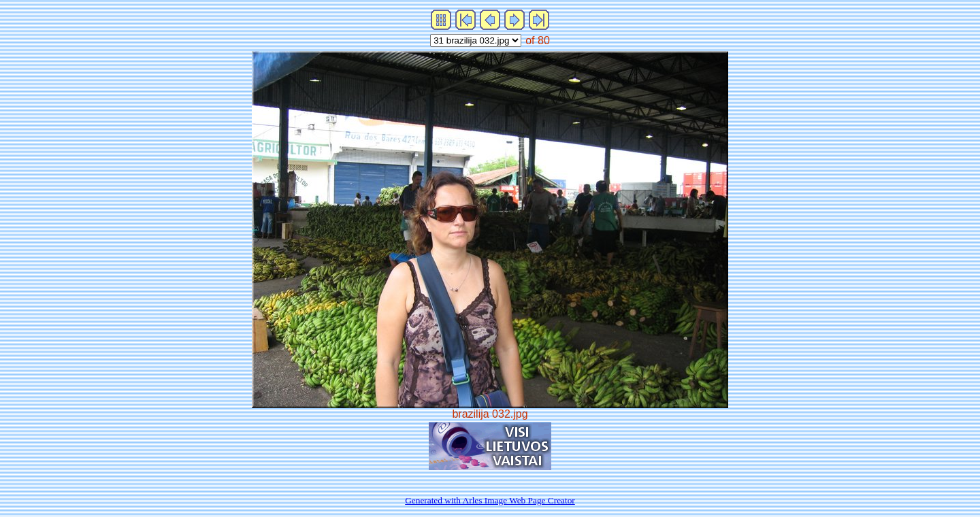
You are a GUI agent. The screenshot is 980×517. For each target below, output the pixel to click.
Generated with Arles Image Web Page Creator (490, 500)
